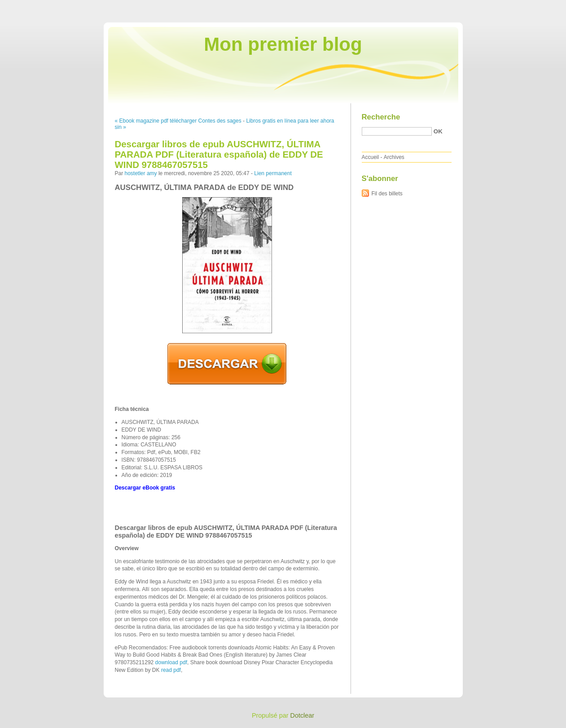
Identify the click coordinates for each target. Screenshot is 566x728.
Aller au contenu (456, 6)
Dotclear (303, 715)
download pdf (171, 662)
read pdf (171, 670)
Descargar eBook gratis (145, 488)
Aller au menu (496, 6)
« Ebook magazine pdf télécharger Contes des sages (178, 121)
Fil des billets (387, 194)
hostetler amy (141, 173)
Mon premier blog (283, 44)
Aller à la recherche (540, 6)
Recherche (381, 117)
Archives (394, 157)
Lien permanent (273, 173)
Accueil (371, 157)
